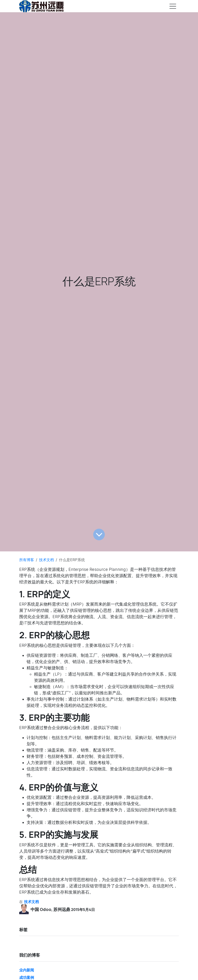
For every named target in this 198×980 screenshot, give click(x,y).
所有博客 (27, 560)
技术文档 (46, 560)
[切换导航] (173, 6)
